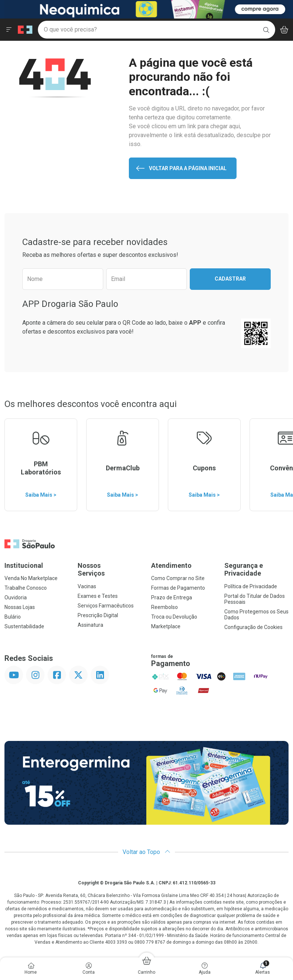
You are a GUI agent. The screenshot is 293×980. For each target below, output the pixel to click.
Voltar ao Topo (146, 852)
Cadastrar (230, 279)
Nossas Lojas (20, 607)
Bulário (13, 617)
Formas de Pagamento (178, 588)
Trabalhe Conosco (26, 588)
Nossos (110, 570)
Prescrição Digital (98, 615)
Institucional (24, 565)
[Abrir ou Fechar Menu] (9, 30)
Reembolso (165, 607)
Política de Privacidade (251, 586)
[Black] (146, 9)
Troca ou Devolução (174, 617)
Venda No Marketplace (31, 578)
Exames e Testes (98, 596)
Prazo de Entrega (172, 597)
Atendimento (171, 565)
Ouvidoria (16, 597)
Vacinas (87, 586)
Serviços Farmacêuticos (106, 606)
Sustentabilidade (24, 626)
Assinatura (90, 625)
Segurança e (256, 570)
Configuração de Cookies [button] (253, 627)
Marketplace (166, 626)
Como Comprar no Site (178, 578)
